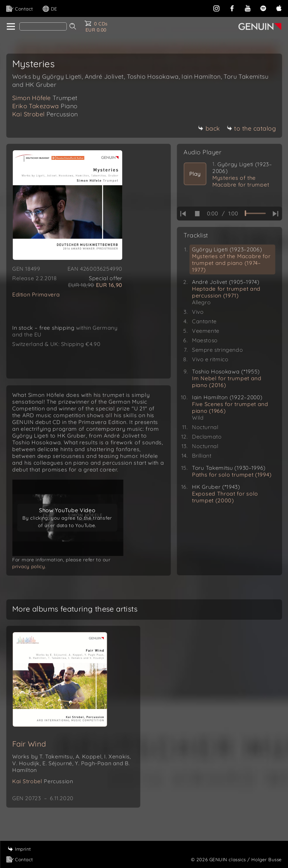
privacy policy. (29, 573)
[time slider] (255, 213)
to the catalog (251, 128)
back (209, 128)
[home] (10, 27)
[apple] (279, 8)
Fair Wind (29, 751)
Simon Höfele (45, 98)
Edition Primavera (36, 294)
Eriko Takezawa (45, 106)
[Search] (43, 26)
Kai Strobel (45, 114)
